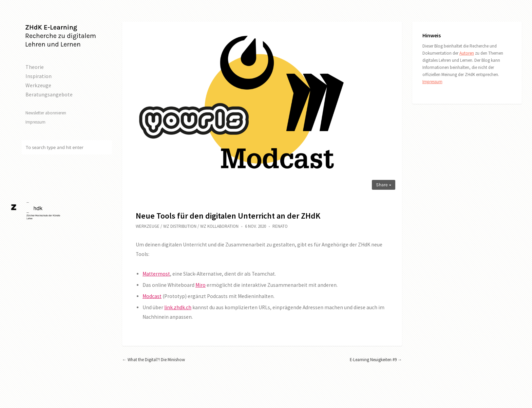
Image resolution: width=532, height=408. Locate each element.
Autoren (467, 53)
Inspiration (39, 76)
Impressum (35, 122)
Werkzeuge (38, 85)
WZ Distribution (180, 226)
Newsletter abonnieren (46, 113)
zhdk (179, 307)
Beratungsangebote (49, 94)
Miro (201, 285)
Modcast (152, 296)
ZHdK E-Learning (51, 27)
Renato (280, 226)
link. (169, 307)
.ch (188, 307)
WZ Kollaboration (219, 226)
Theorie (35, 67)
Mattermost (156, 274)
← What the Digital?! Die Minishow (154, 359)
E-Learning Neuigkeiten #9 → (376, 359)
